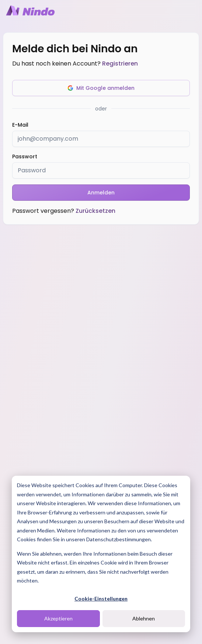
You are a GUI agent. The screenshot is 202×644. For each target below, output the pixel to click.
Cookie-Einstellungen (101, 599)
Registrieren (120, 64)
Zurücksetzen (95, 211)
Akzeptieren (58, 618)
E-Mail (20, 125)
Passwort (25, 156)
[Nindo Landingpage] (30, 10)
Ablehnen (144, 618)
